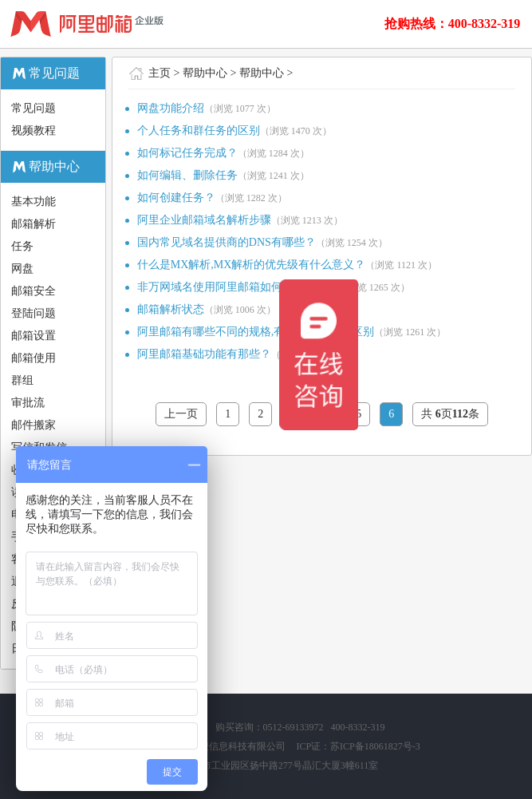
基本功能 (33, 202)
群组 (22, 380)
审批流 (28, 403)
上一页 (181, 414)
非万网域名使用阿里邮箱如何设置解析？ (238, 287)
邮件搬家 (33, 425)
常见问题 (33, 108)
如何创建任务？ (176, 198)
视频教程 (33, 131)
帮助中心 (205, 73)
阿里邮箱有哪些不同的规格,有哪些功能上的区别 (256, 332)
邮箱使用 (33, 358)
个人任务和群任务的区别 (199, 131)
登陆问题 (33, 313)
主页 (160, 73)
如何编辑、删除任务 (187, 175)
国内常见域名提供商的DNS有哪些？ (227, 242)
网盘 (22, 269)
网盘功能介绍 (171, 108)
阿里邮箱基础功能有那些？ (204, 354)
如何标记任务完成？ (187, 153)
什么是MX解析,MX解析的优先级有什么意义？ (252, 265)
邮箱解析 (33, 224)
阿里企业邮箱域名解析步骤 (204, 220)
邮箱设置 (33, 336)
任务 (22, 246)
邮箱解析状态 (171, 309)
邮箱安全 (33, 291)
